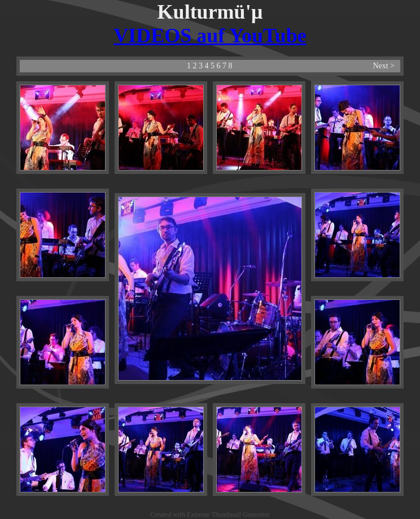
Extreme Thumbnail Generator (228, 514)
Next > (384, 66)
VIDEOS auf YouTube (210, 36)
